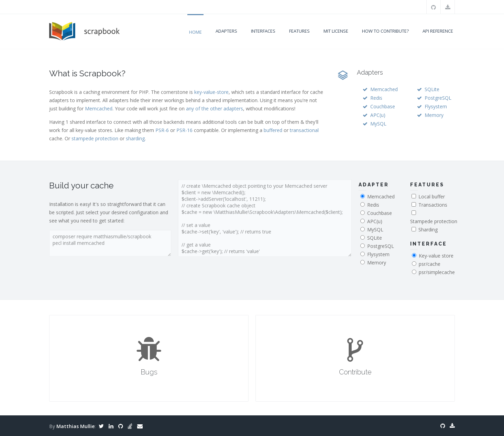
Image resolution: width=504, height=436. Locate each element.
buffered (273, 130)
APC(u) (378, 115)
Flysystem (436, 106)
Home (195, 32)
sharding (135, 138)
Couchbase (383, 106)
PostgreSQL (438, 98)
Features (299, 31)
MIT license (336, 31)
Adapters (226, 31)
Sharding (428, 230)
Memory (434, 115)
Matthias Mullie (75, 426)
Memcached (99, 108)
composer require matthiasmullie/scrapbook (110, 243)
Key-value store (436, 256)
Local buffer (432, 197)
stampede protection (95, 138)
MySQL (378, 124)
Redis (376, 98)
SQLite (432, 89)
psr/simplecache (437, 272)
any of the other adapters (215, 108)
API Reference (438, 31)
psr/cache (430, 264)
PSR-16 (184, 130)
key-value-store (211, 92)
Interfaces (263, 31)
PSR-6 (162, 130)
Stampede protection (434, 221)
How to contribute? (385, 31)
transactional (304, 130)
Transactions (433, 205)
